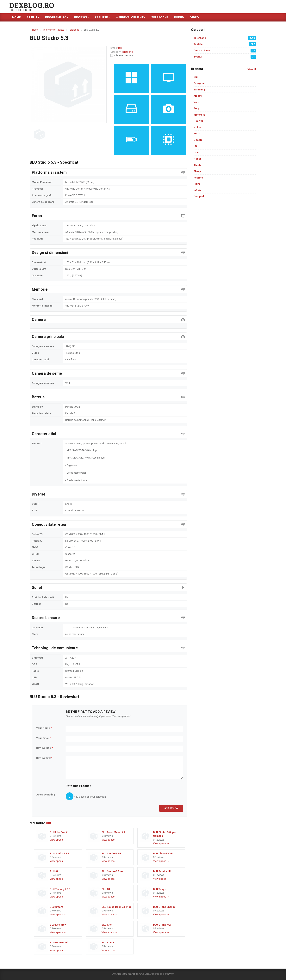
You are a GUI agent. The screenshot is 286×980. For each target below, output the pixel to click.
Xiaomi (198, 96)
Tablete (225, 44)
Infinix (197, 190)
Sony (197, 108)
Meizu (197, 134)
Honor (197, 159)
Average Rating (46, 795)
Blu (48, 823)
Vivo (196, 102)
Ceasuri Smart (225, 51)
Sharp (197, 171)
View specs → (58, 840)
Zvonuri (225, 57)
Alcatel (198, 165)
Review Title (44, 748)
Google (198, 140)
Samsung (199, 90)
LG (195, 146)
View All (252, 70)
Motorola (199, 115)
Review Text (44, 758)
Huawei (198, 121)
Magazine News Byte (138, 974)
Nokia (197, 127)
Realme (198, 178)
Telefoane (127, 52)
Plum (197, 184)
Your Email (44, 738)
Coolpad (199, 196)
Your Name (44, 728)
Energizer (200, 83)
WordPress (168, 974)
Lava (196, 152)
